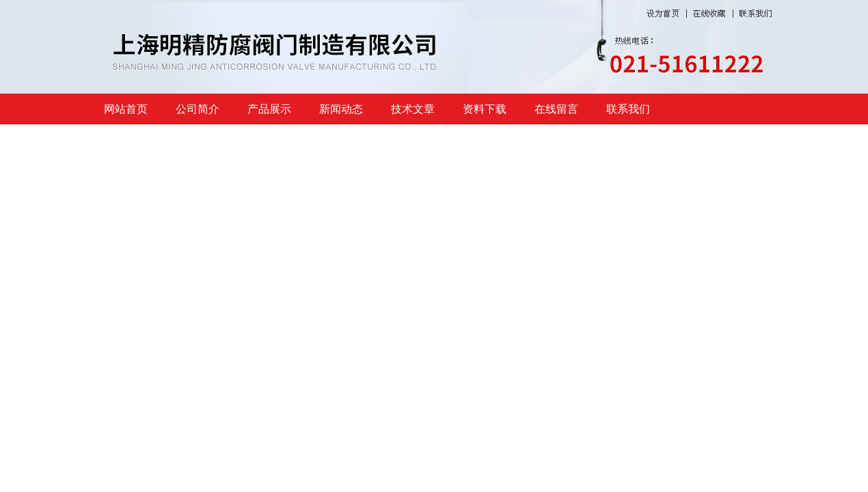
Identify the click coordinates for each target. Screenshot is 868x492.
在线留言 (556, 109)
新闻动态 (341, 109)
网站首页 (126, 109)
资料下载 (485, 109)
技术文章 (413, 109)
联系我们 (628, 109)
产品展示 (269, 109)
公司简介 (198, 109)
